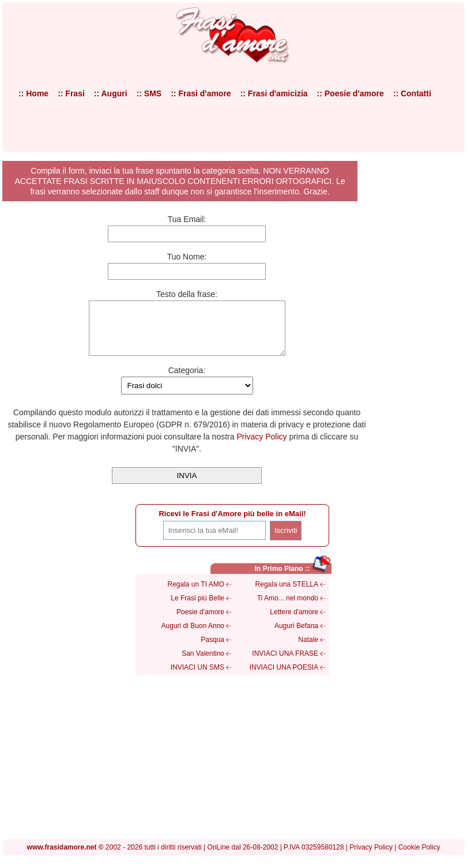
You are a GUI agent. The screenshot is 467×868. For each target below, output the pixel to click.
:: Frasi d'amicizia (274, 93)
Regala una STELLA (287, 595)
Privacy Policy (261, 447)
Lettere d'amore (294, 622)
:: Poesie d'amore (351, 93)
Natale (308, 650)
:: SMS (149, 93)
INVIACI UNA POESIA (284, 678)
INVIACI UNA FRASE (285, 664)
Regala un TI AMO (196, 595)
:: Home (33, 93)
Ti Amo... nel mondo (288, 608)
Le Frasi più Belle (197, 608)
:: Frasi (71, 93)
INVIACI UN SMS (197, 678)
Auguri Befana (296, 636)
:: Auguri (111, 93)
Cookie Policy (419, 858)
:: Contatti (412, 93)
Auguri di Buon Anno (193, 636)
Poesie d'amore (200, 622)
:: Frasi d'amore (201, 93)
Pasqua (212, 650)
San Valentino (203, 664)
